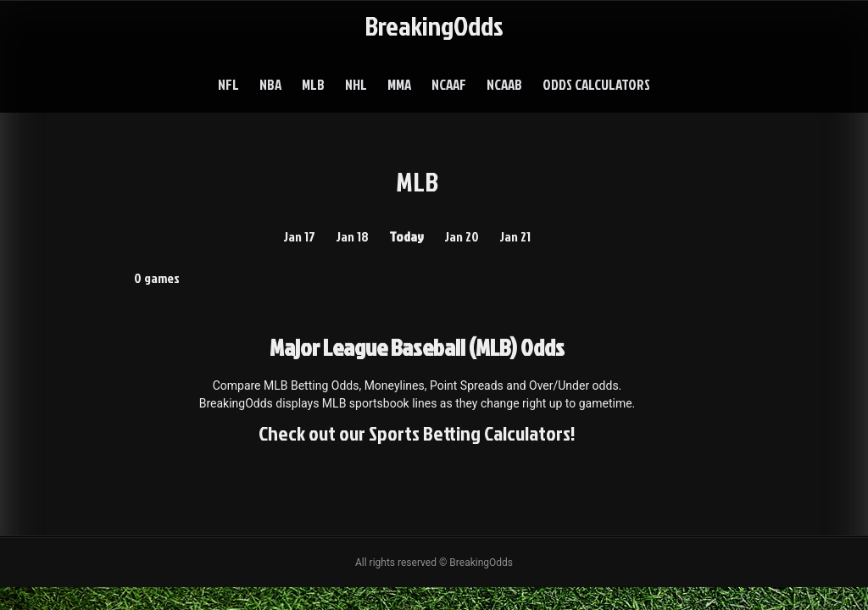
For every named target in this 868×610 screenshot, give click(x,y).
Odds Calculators (596, 84)
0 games (157, 278)
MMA (399, 84)
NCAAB (504, 84)
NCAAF (449, 84)
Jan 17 (299, 236)
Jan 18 (352, 236)
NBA (270, 84)
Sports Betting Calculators (470, 433)
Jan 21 (515, 236)
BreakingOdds (434, 25)
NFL (228, 84)
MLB (313, 84)
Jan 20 (462, 236)
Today (406, 236)
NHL (356, 84)
